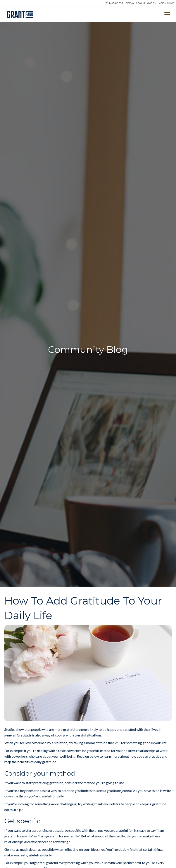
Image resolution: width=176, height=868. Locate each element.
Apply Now (166, 3)
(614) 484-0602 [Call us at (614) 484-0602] (114, 3)
